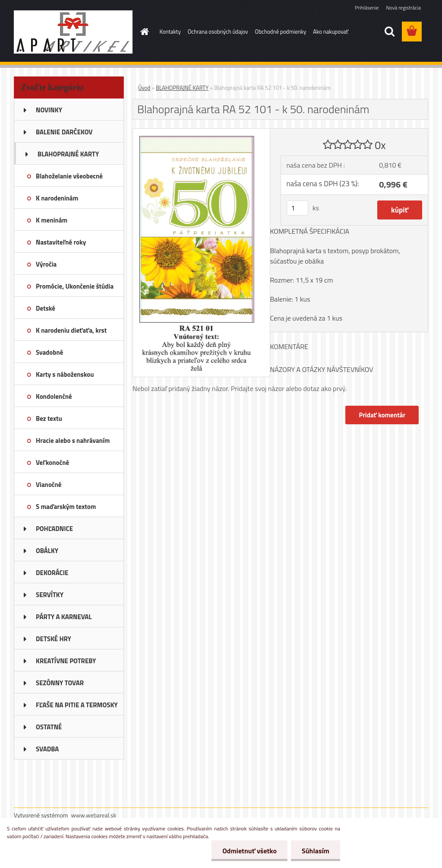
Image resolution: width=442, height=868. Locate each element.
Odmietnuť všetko (249, 851)
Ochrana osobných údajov (218, 32)
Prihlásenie (367, 8)
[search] (389, 32)
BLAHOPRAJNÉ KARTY (182, 88)
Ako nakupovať (331, 32)
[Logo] (73, 32)
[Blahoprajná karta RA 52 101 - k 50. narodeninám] (201, 132)
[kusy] (297, 208)
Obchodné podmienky (281, 32)
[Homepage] (143, 32)
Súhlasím (316, 851)
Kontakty (170, 32)
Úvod (144, 88)
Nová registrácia (403, 8)
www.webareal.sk (94, 815)
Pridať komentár (382, 415)
